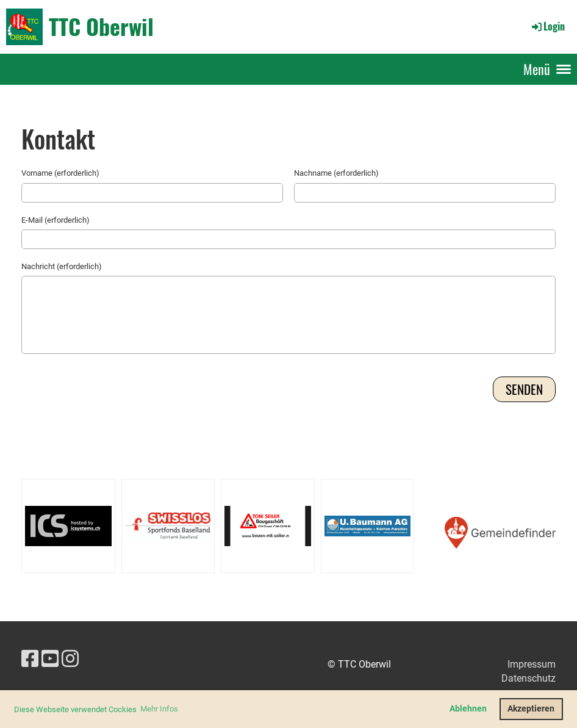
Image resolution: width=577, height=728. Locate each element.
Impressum (532, 664)
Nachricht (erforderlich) (62, 266)
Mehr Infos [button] (159, 709)
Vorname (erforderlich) (60, 173)
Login (547, 26)
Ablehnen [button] (468, 709)
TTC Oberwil (101, 26)
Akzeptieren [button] (531, 709)
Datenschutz (529, 678)
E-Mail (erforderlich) (56, 220)
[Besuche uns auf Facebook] (30, 659)
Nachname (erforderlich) (336, 173)
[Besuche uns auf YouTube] (50, 659)
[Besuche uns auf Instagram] (70, 659)
